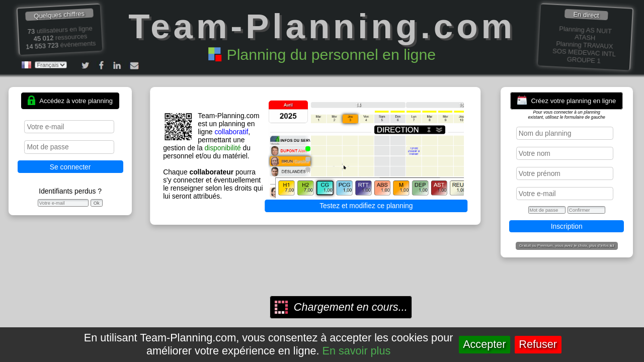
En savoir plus (357, 351)
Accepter (484, 344)
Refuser (538, 344)
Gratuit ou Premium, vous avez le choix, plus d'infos (567, 246)
